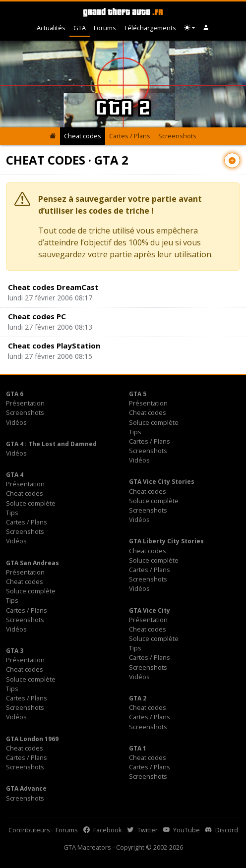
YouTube (182, 830)
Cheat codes (83, 136)
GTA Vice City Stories (162, 482)
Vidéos (16, 422)
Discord (222, 830)
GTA (80, 28)
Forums (105, 28)
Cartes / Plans (130, 136)
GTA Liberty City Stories (166, 541)
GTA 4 (15, 475)
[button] (206, 28)
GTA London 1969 (32, 739)
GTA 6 (15, 394)
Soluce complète (154, 422)
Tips (135, 432)
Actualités (51, 28)
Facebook (103, 830)
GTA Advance (26, 788)
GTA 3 (15, 651)
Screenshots (177, 136)
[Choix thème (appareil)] (189, 28)
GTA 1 (138, 748)
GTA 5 (138, 394)
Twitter (143, 830)
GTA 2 (138, 698)
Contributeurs (29, 830)
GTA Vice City (150, 610)
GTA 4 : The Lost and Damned (51, 444)
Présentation (25, 403)
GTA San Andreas (32, 563)
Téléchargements (150, 28)
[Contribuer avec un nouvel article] (232, 160)
